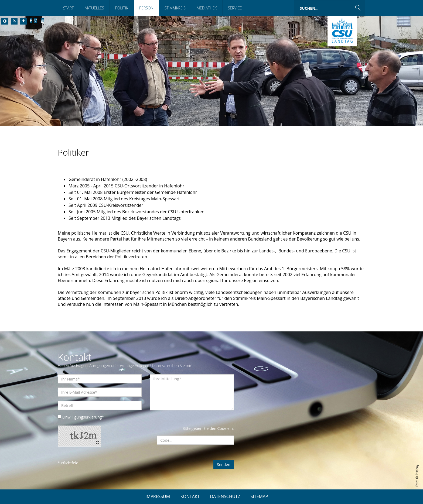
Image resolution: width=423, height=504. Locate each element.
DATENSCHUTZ (225, 496)
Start (68, 8)
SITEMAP (259, 496)
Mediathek (207, 8)
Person (146, 8)
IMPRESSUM (158, 496)
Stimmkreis (175, 8)
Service (235, 8)
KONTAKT (190, 496)
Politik (122, 8)
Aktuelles (94, 8)
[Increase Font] (24, 21)
